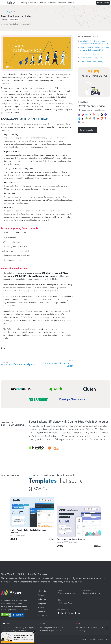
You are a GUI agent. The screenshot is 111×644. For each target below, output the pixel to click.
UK (78, 624)
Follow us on (62, 610)
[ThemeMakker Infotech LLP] (11, 592)
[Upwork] (55, 389)
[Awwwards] (22, 389)
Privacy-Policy (92, 639)
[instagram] (69, 613)
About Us (42, 591)
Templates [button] (52, 3)
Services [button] (34, 3)
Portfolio (42, 612)
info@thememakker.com (66, 593)
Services (42, 595)
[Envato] (36, 448)
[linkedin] (62, 613)
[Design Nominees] (72, 399)
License (84, 639)
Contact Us (43, 616)
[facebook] (76, 613)
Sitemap (107, 639)
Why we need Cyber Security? (92, 62)
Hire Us (41, 608)
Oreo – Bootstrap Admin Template (71, 539)
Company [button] (24, 3)
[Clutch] (89, 389)
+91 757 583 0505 (64, 603)
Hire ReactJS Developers (89, 54)
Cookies (101, 639)
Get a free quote (87, 130)
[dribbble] (65, 613)
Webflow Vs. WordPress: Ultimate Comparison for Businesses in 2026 (94, 42)
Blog (9, 12)
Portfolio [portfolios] (71, 3)
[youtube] (79, 613)
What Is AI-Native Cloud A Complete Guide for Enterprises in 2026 (94, 49)
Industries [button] (62, 3)
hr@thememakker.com (92, 593)
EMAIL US (60, 590)
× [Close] (34, 632)
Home (3, 12)
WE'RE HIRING (88, 590)
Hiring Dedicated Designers (91, 58)
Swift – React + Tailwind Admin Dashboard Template (28, 531)
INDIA (59, 600)
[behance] (72, 613)
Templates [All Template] (44, 481)
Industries (42, 599)
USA (42, 624)
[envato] (58, 613)
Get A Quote (103, 3)
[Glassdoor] (39, 399)
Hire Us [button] (43, 3)
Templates (42, 603)
